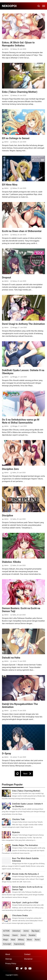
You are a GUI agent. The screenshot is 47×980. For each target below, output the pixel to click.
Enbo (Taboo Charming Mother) (20, 92)
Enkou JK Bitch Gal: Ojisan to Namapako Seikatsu (18, 44)
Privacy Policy (11, 964)
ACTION (6, 931)
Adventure (16, 931)
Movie (29, 940)
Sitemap (9, 959)
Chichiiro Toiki (18, 819)
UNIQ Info (30, 975)
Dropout (7, 278)
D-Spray (7, 753)
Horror (23, 935)
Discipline (8, 515)
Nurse (37, 940)
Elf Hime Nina (10, 185)
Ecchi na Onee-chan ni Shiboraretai (22, 231)
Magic (6, 940)
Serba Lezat (22, 975)
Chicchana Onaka (20, 915)
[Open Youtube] (30, 968)
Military (21, 940)
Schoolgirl (7, 944)
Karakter (32, 935)
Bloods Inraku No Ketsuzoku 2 (26, 874)
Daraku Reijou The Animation (25, 845)
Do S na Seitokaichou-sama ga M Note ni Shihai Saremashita (21, 421)
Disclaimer (28, 959)
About (8, 954)
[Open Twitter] (21, 968)
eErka (40, 975)
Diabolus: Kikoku (11, 562)
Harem (15, 935)
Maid (13, 940)
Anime (26, 931)
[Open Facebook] (17, 968)
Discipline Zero (10, 469)
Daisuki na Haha (11, 658)
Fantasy (6, 935)
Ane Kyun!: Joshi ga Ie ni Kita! (25, 903)
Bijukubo (16, 832)
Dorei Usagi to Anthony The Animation (23, 324)
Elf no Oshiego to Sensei (16, 138)
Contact (27, 954)
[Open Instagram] (26, 968)
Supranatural (19, 944)
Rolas (35, 975)
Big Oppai (35, 931)
